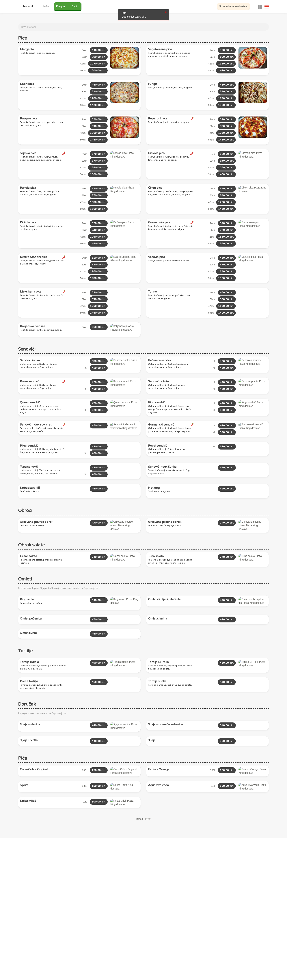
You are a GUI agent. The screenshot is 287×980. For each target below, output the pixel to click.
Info (46, 6)
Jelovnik (28, 6)
